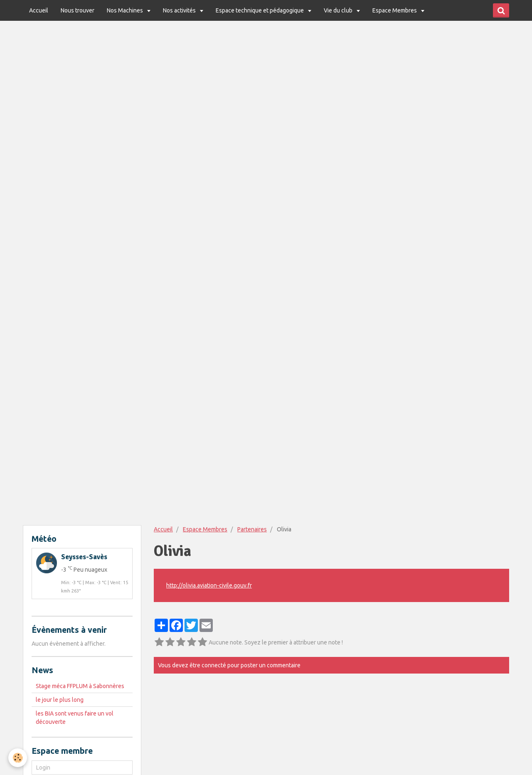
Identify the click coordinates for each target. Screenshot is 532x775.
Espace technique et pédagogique (260, 10)
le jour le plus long (60, 700)
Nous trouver (78, 10)
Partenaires (252, 529)
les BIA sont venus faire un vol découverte (75, 718)
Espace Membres (395, 10)
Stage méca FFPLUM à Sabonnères (80, 686)
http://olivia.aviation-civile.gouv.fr (209, 585)
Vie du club (339, 10)
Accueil (39, 10)
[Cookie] (18, 758)
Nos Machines (126, 10)
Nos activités (180, 10)
